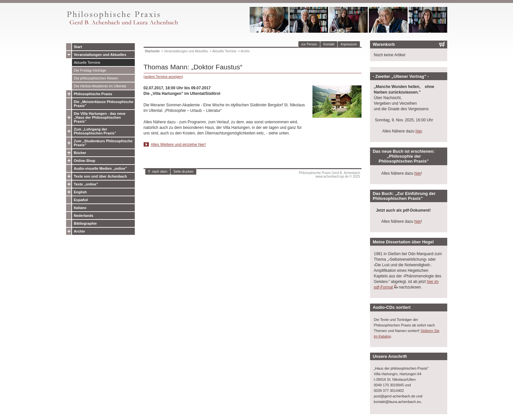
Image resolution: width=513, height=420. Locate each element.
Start (78, 47)
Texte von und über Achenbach (101, 176)
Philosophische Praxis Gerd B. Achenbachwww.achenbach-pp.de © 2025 (329, 175)
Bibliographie (85, 223)
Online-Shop (85, 161)
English (80, 192)
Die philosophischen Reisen (96, 78)
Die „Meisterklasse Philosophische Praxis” (104, 104)
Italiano (80, 208)
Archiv (80, 231)
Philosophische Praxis (93, 94)
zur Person (309, 44)
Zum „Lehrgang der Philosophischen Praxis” (95, 131)
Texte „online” (86, 184)
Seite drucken (183, 172)
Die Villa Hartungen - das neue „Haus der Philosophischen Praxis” (100, 117)
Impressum (349, 44)
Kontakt (329, 44)
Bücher (80, 153)
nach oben (160, 172)
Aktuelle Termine (87, 62)
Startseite (152, 51)
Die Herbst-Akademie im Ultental (100, 86)
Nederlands (84, 216)
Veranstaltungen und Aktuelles (100, 55)
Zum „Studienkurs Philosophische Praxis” (103, 143)
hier (419, 131)
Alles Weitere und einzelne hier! (178, 145)
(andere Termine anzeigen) (163, 77)
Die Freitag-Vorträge (90, 70)
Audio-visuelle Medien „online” (101, 168)
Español (81, 200)
